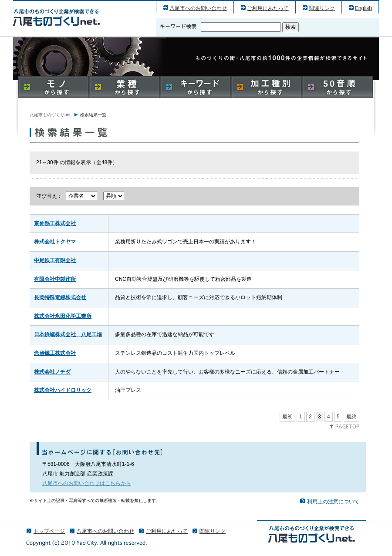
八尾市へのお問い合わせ (198, 8)
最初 (287, 417)
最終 (351, 417)
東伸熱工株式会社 (55, 223)
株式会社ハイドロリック (63, 390)
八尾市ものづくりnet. (51, 115)
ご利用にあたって (268, 8)
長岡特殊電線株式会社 (60, 297)
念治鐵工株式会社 (55, 353)
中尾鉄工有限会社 (55, 260)
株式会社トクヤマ (55, 242)
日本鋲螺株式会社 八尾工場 (68, 334)
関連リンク (322, 8)
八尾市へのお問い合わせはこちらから (87, 483)
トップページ (49, 531)
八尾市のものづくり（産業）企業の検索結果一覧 (56, 17)
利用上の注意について (333, 502)
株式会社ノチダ (52, 372)
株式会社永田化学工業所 (63, 316)
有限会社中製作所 (55, 279)
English (363, 8)
